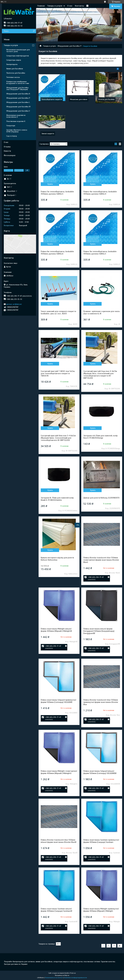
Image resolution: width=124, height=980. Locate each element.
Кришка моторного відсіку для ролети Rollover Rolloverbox (57, 559)
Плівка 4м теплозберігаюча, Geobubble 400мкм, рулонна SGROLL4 (100, 193)
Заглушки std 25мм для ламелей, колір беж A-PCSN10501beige (100, 437)
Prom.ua (73, 973)
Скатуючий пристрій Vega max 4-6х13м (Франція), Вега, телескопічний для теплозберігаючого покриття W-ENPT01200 (100, 375)
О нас (70, 6)
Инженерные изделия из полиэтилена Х (16, 116)
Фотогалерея (10, 155)
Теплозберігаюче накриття (52, 99)
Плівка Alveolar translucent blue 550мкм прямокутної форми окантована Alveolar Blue (101, 702)
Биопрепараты (12, 64)
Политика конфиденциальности (76, 978)
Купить (50, 184)
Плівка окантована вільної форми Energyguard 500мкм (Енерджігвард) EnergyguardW (99, 631)
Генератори (11, 126)
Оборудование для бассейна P (69, 46)
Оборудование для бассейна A (18, 94)
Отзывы (7, 147)
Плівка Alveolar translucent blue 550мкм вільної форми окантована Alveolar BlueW (59, 841)
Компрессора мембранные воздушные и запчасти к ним (18, 82)
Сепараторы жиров (14, 60)
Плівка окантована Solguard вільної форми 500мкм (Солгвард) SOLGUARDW (100, 772)
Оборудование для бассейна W (18, 107)
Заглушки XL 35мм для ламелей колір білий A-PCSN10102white (57, 499)
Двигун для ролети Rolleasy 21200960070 (101, 498)
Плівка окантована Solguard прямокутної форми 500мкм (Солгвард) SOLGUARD (58, 701)
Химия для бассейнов (15, 69)
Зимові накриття (48, 134)
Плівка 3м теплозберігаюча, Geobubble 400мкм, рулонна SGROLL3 (100, 253)
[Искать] (34, 31)
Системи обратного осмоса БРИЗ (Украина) (17, 131)
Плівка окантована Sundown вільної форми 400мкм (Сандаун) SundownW (56, 910)
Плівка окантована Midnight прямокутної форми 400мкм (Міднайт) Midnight (101, 910)
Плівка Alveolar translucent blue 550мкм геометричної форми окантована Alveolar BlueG (101, 560)
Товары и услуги (55, 6)
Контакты (79, 6)
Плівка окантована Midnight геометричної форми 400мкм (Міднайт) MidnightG (59, 772)
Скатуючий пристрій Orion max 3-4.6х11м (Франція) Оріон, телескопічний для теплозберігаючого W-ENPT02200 (58, 438)
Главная (41, 6)
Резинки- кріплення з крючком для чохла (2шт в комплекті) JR (101, 312)
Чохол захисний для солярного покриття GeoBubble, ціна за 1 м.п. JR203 (58, 312)
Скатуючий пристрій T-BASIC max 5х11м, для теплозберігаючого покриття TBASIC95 (58, 373)
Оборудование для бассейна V (18, 111)
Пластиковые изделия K (16, 121)
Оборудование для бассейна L (18, 102)
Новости (7, 151)
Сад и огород (12, 136)
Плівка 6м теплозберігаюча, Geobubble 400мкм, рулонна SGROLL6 (57, 253)
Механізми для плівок (79, 99)
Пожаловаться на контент (54, 978)
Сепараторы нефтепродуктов (18, 56)
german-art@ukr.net (14, 304)
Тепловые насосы (13, 77)
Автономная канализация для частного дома (18, 51)
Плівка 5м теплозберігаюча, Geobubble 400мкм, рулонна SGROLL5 (57, 193)
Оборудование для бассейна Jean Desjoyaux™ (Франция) (17, 89)
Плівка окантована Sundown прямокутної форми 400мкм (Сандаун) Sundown (101, 841)
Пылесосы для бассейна (16, 73)
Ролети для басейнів (106, 99)
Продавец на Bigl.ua (62, 975)
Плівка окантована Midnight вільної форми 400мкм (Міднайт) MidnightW (56, 630)
